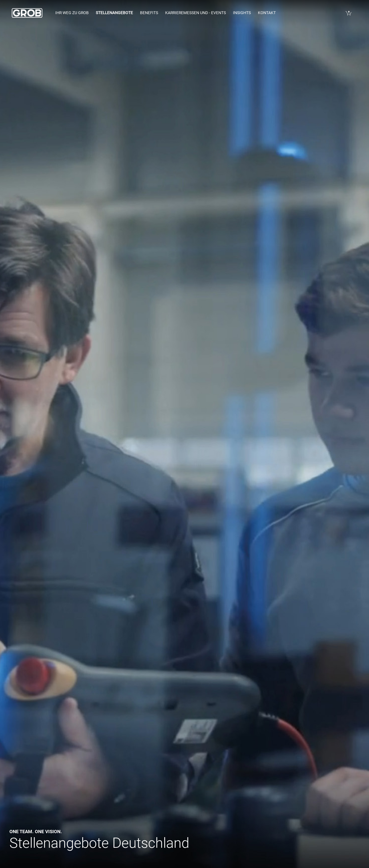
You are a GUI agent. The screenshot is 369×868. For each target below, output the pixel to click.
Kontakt (267, 13)
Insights (242, 13)
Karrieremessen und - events (196, 13)
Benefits (149, 13)
